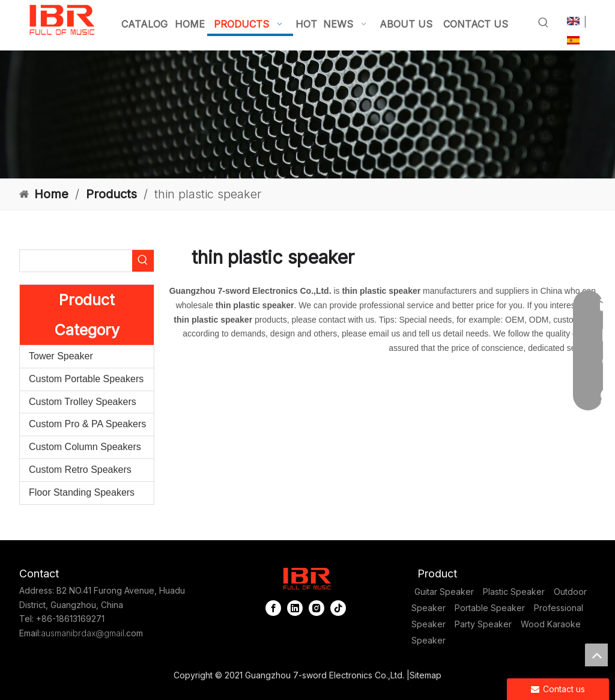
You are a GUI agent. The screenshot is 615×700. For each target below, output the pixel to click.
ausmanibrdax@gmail (83, 633)
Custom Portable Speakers (86, 379)
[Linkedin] (295, 608)
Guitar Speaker (444, 592)
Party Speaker (483, 624)
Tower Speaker (61, 356)
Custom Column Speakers (85, 447)
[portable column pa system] (307, 114)
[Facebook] (273, 608)
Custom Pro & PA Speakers (87, 424)
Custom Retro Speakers (80, 470)
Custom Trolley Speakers (83, 402)
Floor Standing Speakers (82, 492)
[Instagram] (317, 608)
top (596, 655)
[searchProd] (76, 261)
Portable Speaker (490, 608)
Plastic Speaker (514, 592)
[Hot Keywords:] (544, 23)
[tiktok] (338, 608)
